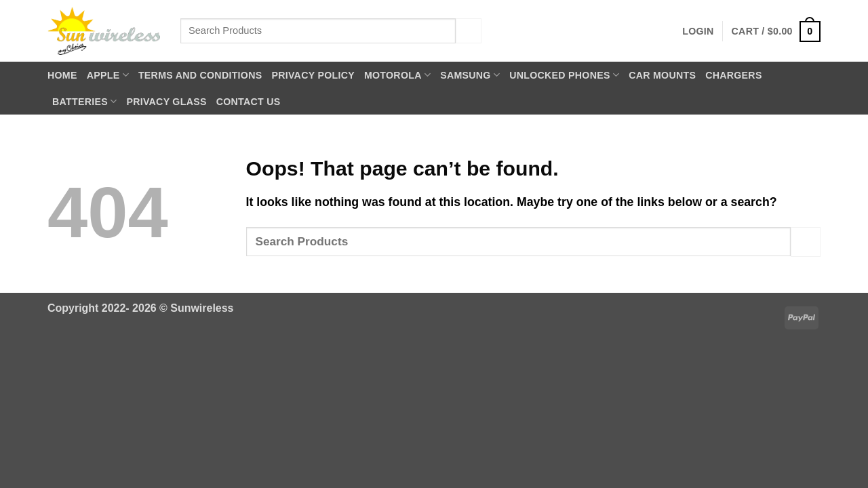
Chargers (733, 75)
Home (62, 75)
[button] (698, 31)
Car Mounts (662, 75)
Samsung (470, 75)
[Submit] (469, 31)
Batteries (84, 101)
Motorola (397, 75)
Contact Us (249, 102)
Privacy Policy (313, 75)
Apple (108, 75)
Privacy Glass (166, 102)
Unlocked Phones (564, 75)
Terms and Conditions (200, 75)
